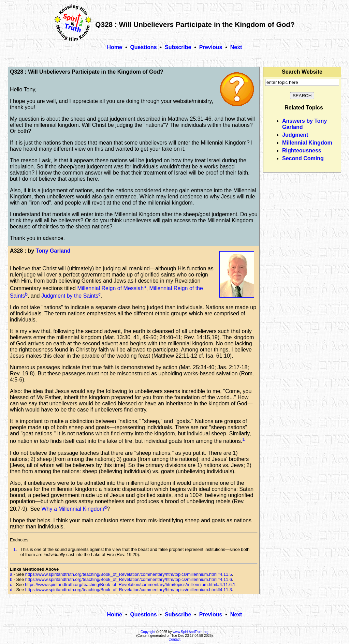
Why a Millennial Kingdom (73, 509)
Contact (174, 639)
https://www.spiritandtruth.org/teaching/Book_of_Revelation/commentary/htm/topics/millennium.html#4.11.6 (129, 579)
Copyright (148, 632)
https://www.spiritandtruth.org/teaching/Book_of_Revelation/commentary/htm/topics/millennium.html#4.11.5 (129, 574)
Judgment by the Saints (70, 296)
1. (15, 549)
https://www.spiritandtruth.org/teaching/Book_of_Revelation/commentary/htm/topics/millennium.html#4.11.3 (129, 590)
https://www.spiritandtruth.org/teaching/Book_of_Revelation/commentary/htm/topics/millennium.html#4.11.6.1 (130, 585)
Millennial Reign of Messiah (110, 288)
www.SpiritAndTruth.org (191, 632)
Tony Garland (53, 251)
